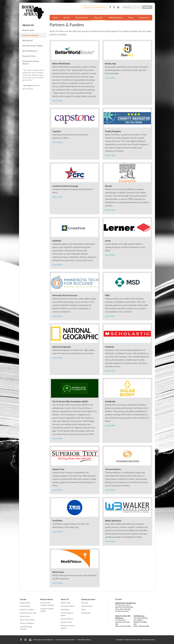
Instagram (114, 7)
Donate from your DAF (28, 613)
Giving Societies (87, 606)
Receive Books (82, 17)
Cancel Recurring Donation (26, 628)
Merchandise (86, 613)
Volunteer (85, 603)
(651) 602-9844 (125, 609)
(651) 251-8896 (125, 626)
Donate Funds (25, 603)
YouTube (118, 7)
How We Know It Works (33, 46)
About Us (98, 17)
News (131, 17)
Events (84, 610)
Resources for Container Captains (47, 604)
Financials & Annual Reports (31, 62)
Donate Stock (25, 616)
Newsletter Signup (84, 640)
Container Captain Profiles (47, 610)
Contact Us (144, 17)
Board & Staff (28, 30)
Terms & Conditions (27, 623)
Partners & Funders (31, 35)
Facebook (110, 7)
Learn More (57, 101)
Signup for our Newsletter (95, 7)
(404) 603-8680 (144, 626)
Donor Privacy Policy (27, 620)
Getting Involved (116, 17)
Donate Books (25, 606)
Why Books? (28, 40)
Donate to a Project (27, 610)
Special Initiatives (30, 51)
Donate (66, 17)
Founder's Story (29, 56)
